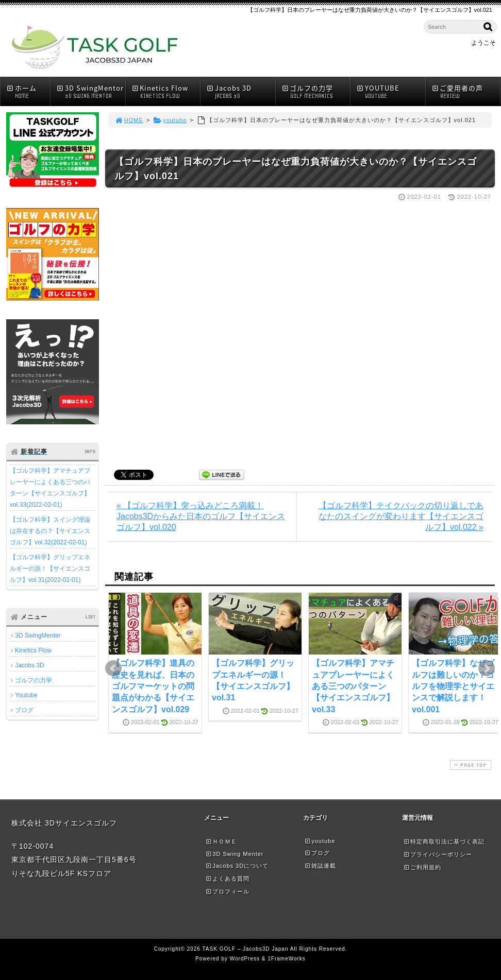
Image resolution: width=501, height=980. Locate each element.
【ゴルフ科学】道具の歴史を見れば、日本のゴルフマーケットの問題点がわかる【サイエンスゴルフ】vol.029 (153, 686)
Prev (113, 668)
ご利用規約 (422, 867)
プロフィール (227, 891)
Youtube (26, 695)
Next (487, 668)
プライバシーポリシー (438, 854)
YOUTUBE (391, 91)
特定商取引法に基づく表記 (444, 841)
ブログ (24, 710)
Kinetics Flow (166, 91)
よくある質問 (227, 879)
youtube (170, 120)
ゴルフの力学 (316, 91)
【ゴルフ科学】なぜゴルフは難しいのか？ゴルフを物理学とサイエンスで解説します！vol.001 (453, 686)
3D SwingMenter (38, 635)
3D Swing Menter (235, 854)
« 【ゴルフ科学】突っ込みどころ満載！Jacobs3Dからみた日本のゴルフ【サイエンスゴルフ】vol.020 (201, 516)
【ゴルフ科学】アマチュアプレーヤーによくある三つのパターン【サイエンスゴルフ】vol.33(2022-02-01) (50, 488)
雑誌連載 (320, 866)
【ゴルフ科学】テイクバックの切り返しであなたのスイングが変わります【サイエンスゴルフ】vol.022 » (401, 516)
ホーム (28, 91)
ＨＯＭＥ (221, 841)
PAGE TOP (470, 765)
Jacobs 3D (241, 91)
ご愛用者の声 (466, 91)
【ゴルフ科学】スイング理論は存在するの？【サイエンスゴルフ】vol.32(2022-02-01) (50, 531)
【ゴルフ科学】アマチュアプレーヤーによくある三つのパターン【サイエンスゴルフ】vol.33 (353, 686)
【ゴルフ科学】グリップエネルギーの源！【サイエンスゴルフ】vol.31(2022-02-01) (50, 569)
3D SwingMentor (91, 91)
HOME (129, 120)
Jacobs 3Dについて (237, 866)
